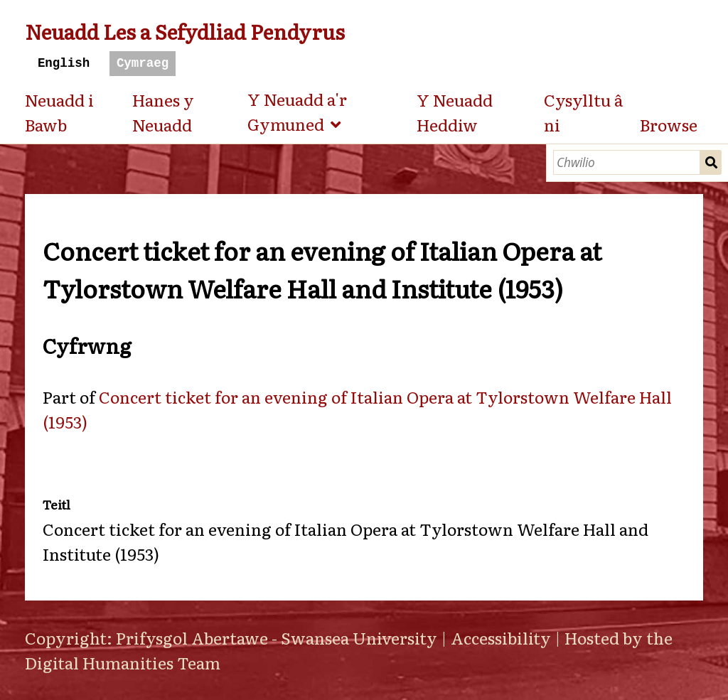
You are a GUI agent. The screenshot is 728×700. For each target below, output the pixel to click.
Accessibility (501, 637)
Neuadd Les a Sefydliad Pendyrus (185, 31)
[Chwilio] (627, 162)
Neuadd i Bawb (59, 112)
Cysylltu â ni (583, 112)
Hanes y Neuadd (163, 112)
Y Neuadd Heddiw (455, 112)
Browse (669, 124)
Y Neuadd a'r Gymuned (297, 111)
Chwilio (711, 162)
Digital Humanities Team (123, 662)
